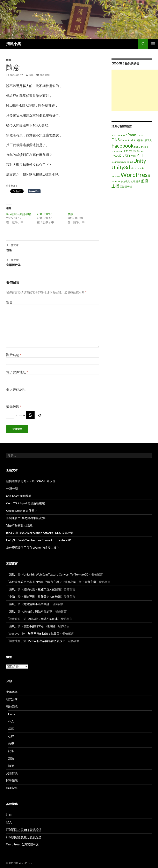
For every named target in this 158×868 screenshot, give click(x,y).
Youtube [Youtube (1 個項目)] (116, 181)
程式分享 (12, 699)
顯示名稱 (14, 355)
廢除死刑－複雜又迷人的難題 (42, 589)
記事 (11, 751)
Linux (12, 714)
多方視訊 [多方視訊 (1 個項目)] (125, 181)
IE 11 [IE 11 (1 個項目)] (126, 151)
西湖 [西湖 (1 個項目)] (122, 186)
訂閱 (24, 830)
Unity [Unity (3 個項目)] (140, 161)
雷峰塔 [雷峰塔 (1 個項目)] (128, 186)
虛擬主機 (90, 582)
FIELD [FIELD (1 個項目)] (137, 147)
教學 (11, 744)
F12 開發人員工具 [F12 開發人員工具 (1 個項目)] (143, 140)
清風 (31, 75)
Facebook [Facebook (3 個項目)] (123, 146)
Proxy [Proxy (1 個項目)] (133, 156)
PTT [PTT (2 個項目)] (140, 155)
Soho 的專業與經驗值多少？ (47, 641)
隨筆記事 (12, 788)
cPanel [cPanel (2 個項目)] (131, 135)
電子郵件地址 (17, 372)
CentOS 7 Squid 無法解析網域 (26, 503)
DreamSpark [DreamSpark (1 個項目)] (127, 140)
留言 (9, 302)
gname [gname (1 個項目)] (144, 147)
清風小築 (14, 44)
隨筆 (9, 60)
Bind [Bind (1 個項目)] (114, 135)
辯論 (11, 758)
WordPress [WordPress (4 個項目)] (135, 175)
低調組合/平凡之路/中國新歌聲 (26, 518)
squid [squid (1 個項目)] (130, 162)
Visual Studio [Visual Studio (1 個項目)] (137, 168)
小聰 (12, 597)
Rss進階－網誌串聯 (19, 214)
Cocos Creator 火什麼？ (22, 511)
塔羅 (11, 729)
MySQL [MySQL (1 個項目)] (115, 156)
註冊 (9, 815)
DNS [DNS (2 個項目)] (116, 140)
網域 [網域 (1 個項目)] (138, 181)
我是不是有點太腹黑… (20, 525)
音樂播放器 (53, 262)
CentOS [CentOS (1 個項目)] (121, 135)
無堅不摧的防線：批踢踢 (39, 626)
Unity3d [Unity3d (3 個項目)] (121, 167)
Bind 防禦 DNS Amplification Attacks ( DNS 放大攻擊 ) (40, 533)
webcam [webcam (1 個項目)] (116, 176)
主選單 (153, 44)
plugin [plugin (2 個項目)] (125, 155)
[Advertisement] (135, 90)
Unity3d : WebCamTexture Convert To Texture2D (39, 540)
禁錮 (70, 214)
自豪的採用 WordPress (19, 863)
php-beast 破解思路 (19, 496)
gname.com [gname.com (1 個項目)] (117, 151)
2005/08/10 (44, 214)
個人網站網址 (16, 389)
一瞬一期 (12, 488)
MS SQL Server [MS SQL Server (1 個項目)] (137, 151)
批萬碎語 (12, 692)
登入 (9, 822)
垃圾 (53, 247)
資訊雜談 (12, 773)
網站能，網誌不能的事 (38, 611)
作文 (11, 721)
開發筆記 (12, 780)
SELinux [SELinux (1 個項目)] (116, 162)
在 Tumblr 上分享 (34, 191)
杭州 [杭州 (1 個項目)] (133, 181)
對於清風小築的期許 (36, 604)
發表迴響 (45, 75)
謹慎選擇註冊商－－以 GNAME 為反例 (31, 481)
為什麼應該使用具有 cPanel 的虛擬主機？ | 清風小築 (42, 582)
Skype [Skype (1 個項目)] (123, 162)
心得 (11, 736)
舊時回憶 (12, 707)
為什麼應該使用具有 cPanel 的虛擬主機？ (33, 548)
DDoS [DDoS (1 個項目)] (141, 135)
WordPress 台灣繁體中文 (22, 844)
